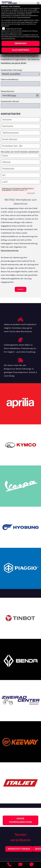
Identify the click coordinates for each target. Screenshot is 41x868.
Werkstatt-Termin (19, 849)
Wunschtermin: (8, 91)
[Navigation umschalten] (38, 3)
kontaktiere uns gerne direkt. (14, 63)
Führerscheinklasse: (10, 80)
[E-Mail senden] (20, 865)
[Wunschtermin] (20, 96)
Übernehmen (21, 43)
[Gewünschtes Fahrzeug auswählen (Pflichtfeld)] (20, 74)
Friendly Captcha (31, 193)
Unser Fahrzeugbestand (21, 820)
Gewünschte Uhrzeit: (10, 101)
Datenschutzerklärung (10, 251)
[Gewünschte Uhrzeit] (20, 106)
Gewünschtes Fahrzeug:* (12, 70)
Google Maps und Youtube (14, 29)
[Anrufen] (9, 865)
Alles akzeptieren (21, 50)
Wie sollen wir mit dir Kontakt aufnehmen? (20, 156)
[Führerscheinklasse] (20, 84)
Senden (21, 289)
